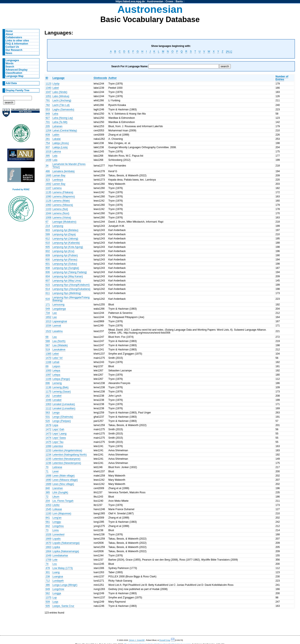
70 (47, 467)
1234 (48, 455)
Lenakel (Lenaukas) (64, 404)
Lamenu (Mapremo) (64, 197)
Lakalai (57, 139)
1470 (48, 358)
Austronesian (155, 1)
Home (9, 31)
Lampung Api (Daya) (64, 234)
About (9, 34)
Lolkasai (57, 509)
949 (48, 114)
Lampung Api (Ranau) (65, 260)
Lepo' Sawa (59, 438)
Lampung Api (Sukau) (65, 264)
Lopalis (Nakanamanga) (66, 543)
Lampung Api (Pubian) (65, 255)
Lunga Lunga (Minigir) (65, 585)
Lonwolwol (58, 534)
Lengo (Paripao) (62, 421)
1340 (48, 88)
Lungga (57, 593)
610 (48, 243)
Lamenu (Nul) (60, 209)
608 (48, 268)
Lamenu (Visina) (62, 218)
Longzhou (58, 526)
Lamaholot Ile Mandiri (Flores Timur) (69, 166)
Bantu (179, 1)
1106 (48, 379)
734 (48, 313)
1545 (48, 509)
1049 (48, 556)
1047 (48, 92)
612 (48, 239)
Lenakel (57, 396)
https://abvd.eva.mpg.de (130, 1)
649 (48, 589)
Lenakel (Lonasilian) (64, 408)
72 (47, 497)
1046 (48, 400)
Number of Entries (282, 78)
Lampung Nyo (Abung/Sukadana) (71, 289)
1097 (48, 375)
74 (47, 564)
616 (48, 299)
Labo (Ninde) (60, 92)
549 (48, 309)
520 (48, 421)
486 (48, 171)
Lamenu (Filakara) (63, 192)
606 (48, 272)
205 (48, 126)
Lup (55, 598)
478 (48, 568)
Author (112, 78)
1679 (48, 425)
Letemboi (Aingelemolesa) (67, 450)
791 (48, 100)
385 (48, 492)
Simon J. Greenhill (137, 640)
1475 (48, 442)
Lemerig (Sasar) (62, 392)
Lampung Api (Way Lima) (67, 281)
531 (48, 417)
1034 (48, 326)
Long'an (57, 518)
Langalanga (59, 309)
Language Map (15, 76)
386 (48, 585)
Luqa (55, 602)
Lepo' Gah (58, 429)
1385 (48, 354)
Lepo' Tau (58, 442)
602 (48, 251)
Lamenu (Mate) (61, 201)
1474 (48, 438)
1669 (48, 539)
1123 (48, 84)
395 (48, 156)
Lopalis (57, 539)
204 (48, 501)
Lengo (56, 413)
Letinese (57, 467)
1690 (48, 480)
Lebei (56, 354)
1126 (48, 201)
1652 (48, 317)
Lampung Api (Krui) (63, 251)
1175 (48, 392)
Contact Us (12, 47)
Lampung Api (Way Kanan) (68, 276)
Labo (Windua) (61, 96)
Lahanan (57, 126)
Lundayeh (58, 581)
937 (48, 147)
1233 (48, 450)
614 (48, 289)
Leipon (56, 366)
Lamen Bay (59, 184)
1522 (48, 331)
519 (48, 350)
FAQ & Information (17, 44)
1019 (48, 152)
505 (48, 606)
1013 (48, 321)
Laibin (56, 135)
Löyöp (56, 84)
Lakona (57, 152)
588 (48, 341)
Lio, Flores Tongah (63, 501)
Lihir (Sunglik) (60, 492)
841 (48, 518)
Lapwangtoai (60, 321)
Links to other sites (17, 41)
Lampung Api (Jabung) (65, 239)
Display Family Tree (18, 90)
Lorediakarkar (60, 556)
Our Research (14, 50)
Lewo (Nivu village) (63, 484)
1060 (48, 205)
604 (48, 276)
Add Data (11, 83)
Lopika (56, 547)
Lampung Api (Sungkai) (66, 268)
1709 (48, 560)
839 (48, 135)
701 (48, 122)
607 (48, 281)
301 (48, 572)
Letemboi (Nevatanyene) (66, 459)
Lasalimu (58, 331)
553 (48, 110)
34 (47, 166)
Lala (55, 156)
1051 (48, 96)
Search (10, 67)
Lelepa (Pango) (61, 379)
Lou (55, 564)
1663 (48, 547)
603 (48, 230)
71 (47, 471)
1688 (48, 476)
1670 (48, 543)
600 (48, 260)
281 (48, 139)
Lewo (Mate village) (63, 476)
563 (48, 413)
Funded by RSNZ (21, 189)
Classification (14, 73)
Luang (56, 572)
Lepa (55, 425)
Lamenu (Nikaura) (63, 205)
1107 (48, 188)
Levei (55, 471)
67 (47, 222)
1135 (48, 192)
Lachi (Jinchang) (62, 100)
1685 (48, 176)
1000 (48, 371)
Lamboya (58, 180)
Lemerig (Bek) (60, 387)
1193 (48, 513)
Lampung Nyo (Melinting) (67, 293)
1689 (48, 484)
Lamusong (58, 305)
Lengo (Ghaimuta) (63, 417)
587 (48, 345)
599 (48, 234)
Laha (55, 114)
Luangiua (58, 577)
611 (48, 293)
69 (47, 366)
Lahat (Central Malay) (65, 131)
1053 (48, 505)
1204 (48, 131)
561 (48, 522)
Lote (55, 560)
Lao (55, 313)
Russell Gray (165, 640)
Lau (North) (59, 341)
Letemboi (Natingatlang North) (70, 455)
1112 (48, 408)
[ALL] (229, 51)
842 (48, 526)
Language (58, 78)
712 (48, 581)
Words (10, 63)
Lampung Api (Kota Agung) (68, 247)
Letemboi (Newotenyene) (67, 463)
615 (48, 285)
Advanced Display (17, 70)
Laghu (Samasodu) (63, 110)
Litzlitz (56, 505)
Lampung (58, 226)
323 (48, 180)
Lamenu (57, 188)
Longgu (57, 522)
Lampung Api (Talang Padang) (70, 272)
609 (48, 255)
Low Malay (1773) (63, 568)
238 (48, 577)
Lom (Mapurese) (62, 513)
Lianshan (58, 488)
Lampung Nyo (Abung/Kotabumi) (71, 285)
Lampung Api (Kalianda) (66, 243)
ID (47, 78)
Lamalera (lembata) (63, 171)
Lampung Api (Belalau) (65, 230)
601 (48, 264)
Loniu (56, 530)
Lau (55, 337)
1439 (48, 160)
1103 (48, 209)
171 (48, 305)
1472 (48, 429)
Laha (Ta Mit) (60, 122)
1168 (48, 362)
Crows (169, 1)
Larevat (57, 326)
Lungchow (58, 589)
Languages (12, 60)
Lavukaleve (59, 350)
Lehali (56, 362)
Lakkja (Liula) (60, 147)
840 (48, 488)
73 (47, 530)
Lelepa (56, 371)
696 (48, 383)
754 (48, 143)
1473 (48, 434)
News (9, 53)
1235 (48, 459)
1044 (48, 213)
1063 (48, 404)
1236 (48, 463)
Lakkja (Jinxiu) (61, 143)
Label (56, 88)
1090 (48, 197)
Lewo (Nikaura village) (65, 480)
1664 (48, 551)
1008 (48, 218)
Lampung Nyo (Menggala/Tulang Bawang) (71, 299)
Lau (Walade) (60, 345)
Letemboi (58, 446)
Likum (56, 497)
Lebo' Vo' (58, 358)
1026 (48, 534)
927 (48, 118)
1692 (48, 184)
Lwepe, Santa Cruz (63, 606)
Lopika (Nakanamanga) (66, 551)
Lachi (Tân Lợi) (61, 105)
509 (48, 602)
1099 (48, 446)
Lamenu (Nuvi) (61, 213)
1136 (48, 387)
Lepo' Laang (59, 434)
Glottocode (100, 78)
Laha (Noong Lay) (63, 118)
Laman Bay (59, 176)
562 (48, 593)
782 (48, 105)
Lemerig (57, 383)
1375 (48, 598)
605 (48, 247)
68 (47, 337)
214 (48, 226)
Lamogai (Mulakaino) (64, 222)
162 (48, 396)
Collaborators (14, 37)
